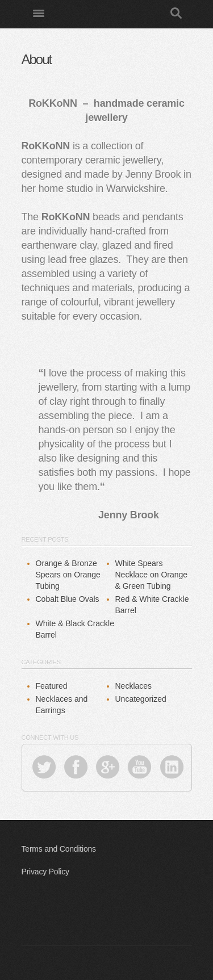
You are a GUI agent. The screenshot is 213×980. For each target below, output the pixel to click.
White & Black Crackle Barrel (75, 629)
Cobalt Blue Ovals (68, 599)
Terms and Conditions (59, 849)
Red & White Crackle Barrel (152, 605)
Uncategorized (141, 699)
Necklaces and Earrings (62, 705)
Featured (52, 686)
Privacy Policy (45, 872)
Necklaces (134, 686)
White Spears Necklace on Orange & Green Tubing (152, 575)
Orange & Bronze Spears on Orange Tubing (68, 575)
